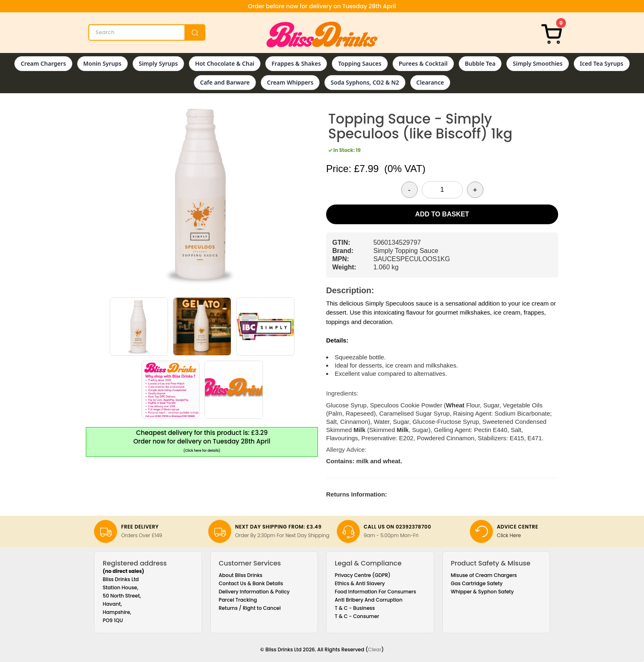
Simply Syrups (158, 63)
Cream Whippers (290, 82)
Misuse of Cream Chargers (484, 575)
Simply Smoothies (537, 63)
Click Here (509, 535)
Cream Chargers (43, 63)
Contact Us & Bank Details (251, 583)
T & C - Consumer (357, 616)
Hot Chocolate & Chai (225, 63)
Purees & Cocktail (423, 63)
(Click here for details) (202, 451)
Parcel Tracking (238, 600)
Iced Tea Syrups (602, 63)
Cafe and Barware (225, 82)
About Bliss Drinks (241, 575)
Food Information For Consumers (375, 592)
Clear (375, 649)
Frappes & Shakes (296, 63)
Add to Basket (442, 214)
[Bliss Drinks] (322, 34)
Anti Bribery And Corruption (369, 600)
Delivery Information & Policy (254, 592)
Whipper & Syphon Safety (483, 592)
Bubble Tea (480, 63)
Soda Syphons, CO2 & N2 (365, 82)
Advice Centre (518, 527)
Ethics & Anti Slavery (360, 583)
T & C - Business (355, 608)
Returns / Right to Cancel (250, 608)
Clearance (430, 82)
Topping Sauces (360, 63)
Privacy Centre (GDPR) (363, 575)
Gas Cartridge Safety (477, 583)
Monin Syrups (102, 63)
